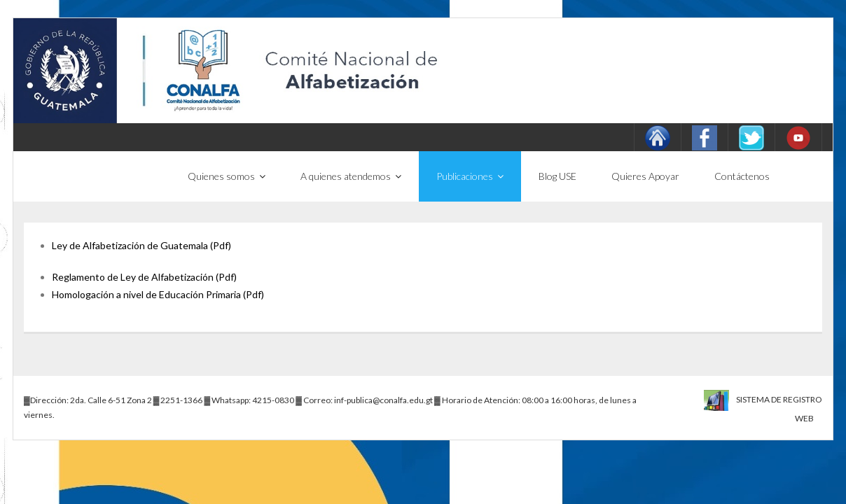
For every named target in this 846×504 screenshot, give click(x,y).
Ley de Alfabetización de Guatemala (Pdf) (141, 245)
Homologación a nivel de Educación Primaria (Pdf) (158, 294)
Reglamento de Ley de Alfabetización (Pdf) (144, 277)
